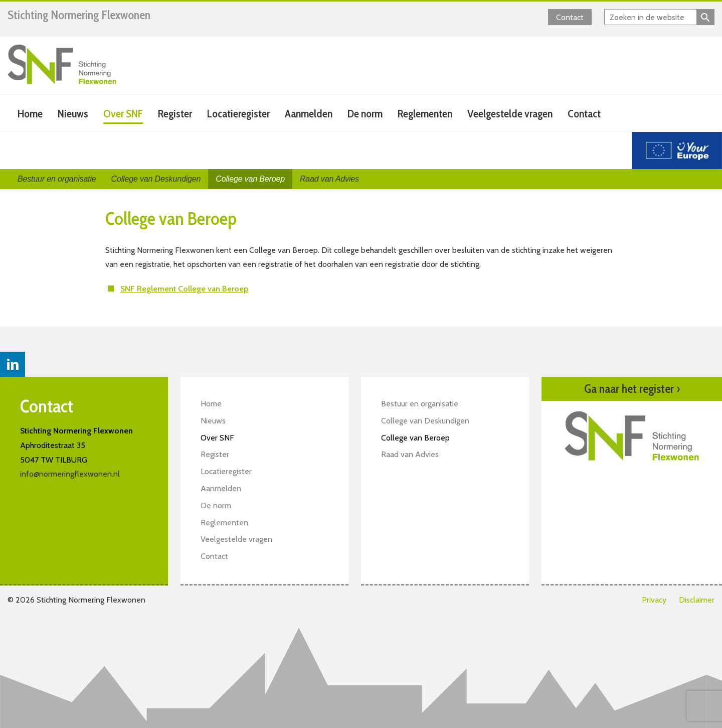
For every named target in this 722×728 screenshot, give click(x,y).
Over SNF (123, 114)
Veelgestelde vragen (510, 114)
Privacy (654, 600)
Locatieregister (238, 114)
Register (175, 114)
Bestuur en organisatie (57, 179)
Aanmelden (309, 114)
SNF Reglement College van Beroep (184, 289)
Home (30, 114)
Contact (570, 17)
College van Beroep (250, 179)
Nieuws (73, 114)
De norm (365, 114)
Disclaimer (697, 600)
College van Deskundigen (156, 179)
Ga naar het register (632, 389)
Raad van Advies (329, 179)
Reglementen (425, 114)
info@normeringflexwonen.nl (70, 474)
